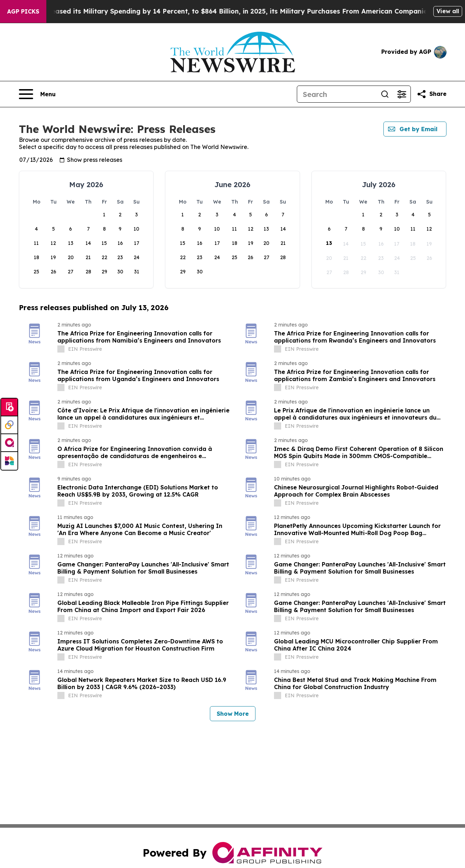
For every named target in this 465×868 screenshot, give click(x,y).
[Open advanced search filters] (402, 94)
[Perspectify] (9, 425)
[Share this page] (432, 94)
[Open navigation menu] (37, 94)
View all (448, 11)
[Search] (337, 94)
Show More (233, 714)
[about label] (61, 349)
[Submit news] (9, 407)
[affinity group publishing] (9, 443)
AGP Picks (23, 11)
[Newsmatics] (9, 461)
